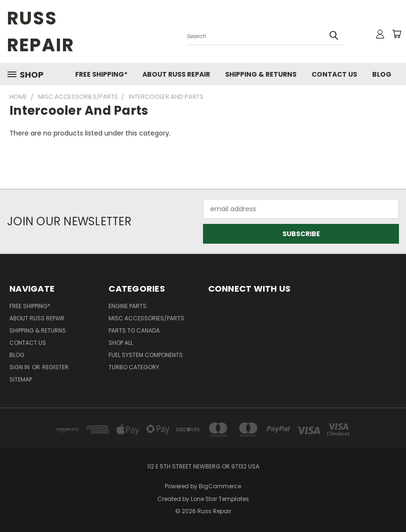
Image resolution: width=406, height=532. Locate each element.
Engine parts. (128, 306)
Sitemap (21, 379)
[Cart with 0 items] (397, 34)
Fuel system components (146, 355)
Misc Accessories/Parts (146, 318)
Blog (382, 74)
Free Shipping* (101, 74)
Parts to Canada (134, 330)
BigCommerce (220, 486)
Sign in (20, 367)
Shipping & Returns (261, 74)
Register (55, 367)
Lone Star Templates (220, 499)
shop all (121, 343)
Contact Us (334, 74)
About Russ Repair (176, 74)
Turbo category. (135, 367)
